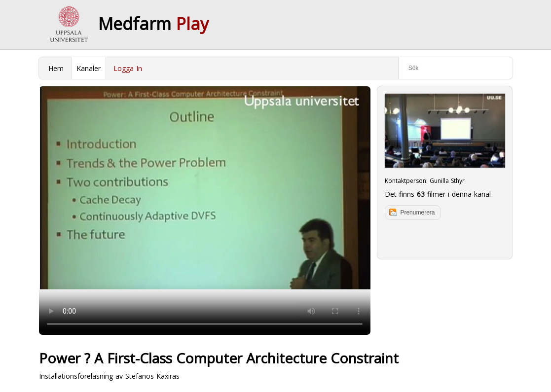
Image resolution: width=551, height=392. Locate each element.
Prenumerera (417, 213)
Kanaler (89, 68)
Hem (56, 68)
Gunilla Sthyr (447, 181)
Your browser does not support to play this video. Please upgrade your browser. (205, 211)
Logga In (128, 68)
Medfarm (153, 24)
